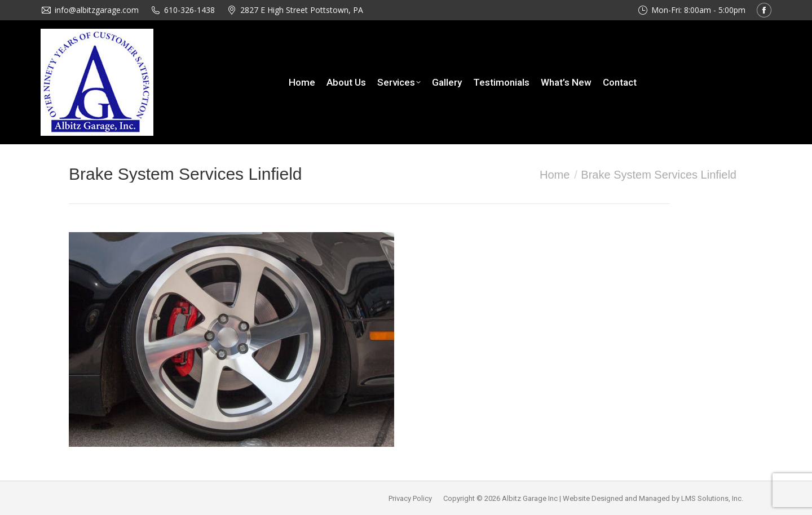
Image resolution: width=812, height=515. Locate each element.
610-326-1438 (189, 10)
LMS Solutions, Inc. (712, 498)
